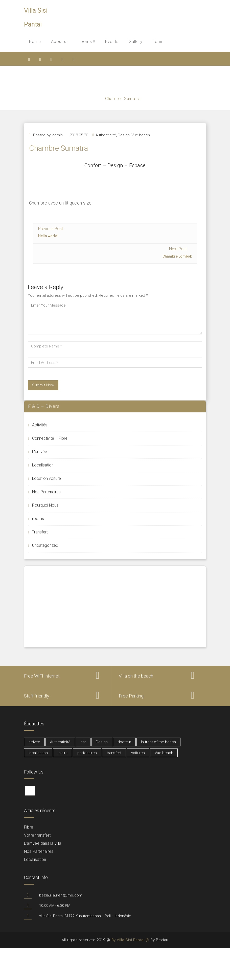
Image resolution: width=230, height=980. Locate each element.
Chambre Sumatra (124, 99)
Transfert (40, 536)
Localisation (43, 469)
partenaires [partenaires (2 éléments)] (87, 757)
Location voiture (47, 482)
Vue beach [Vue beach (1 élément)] (164, 757)
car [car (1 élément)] (83, 746)
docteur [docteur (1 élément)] (124, 746)
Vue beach (141, 145)
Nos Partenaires (46, 496)
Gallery (136, 42)
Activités (40, 429)
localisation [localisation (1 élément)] (38, 757)
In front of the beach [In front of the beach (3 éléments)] (158, 746)
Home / (98, 99)
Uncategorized (45, 549)
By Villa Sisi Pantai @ (130, 944)
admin (57, 145)
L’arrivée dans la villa (43, 847)
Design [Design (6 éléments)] (102, 746)
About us (60, 42)
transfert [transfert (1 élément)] (114, 757)
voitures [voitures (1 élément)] (138, 757)
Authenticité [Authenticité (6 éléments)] (60, 746)
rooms (87, 42)
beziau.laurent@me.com (61, 899)
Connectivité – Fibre (50, 442)
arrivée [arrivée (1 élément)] (34, 746)
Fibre (29, 831)
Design (124, 145)
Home (35, 42)
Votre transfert (37, 839)
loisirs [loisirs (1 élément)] (63, 757)
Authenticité (106, 145)
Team (158, 42)
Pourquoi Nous (45, 509)
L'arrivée (40, 455)
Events (112, 42)
